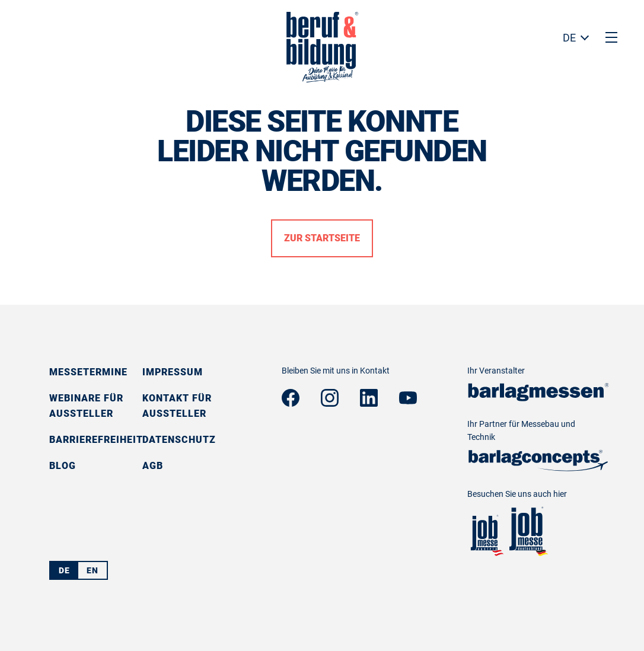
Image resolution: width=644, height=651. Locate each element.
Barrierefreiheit (96, 440)
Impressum (173, 372)
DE (569, 38)
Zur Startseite (322, 238)
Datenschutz (179, 440)
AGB (153, 466)
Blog (63, 466)
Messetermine (88, 372)
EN (93, 570)
